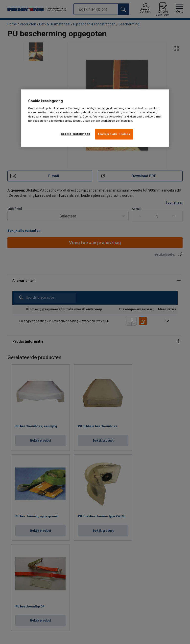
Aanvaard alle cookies (114, 134)
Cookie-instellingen (76, 134)
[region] (95, 118)
